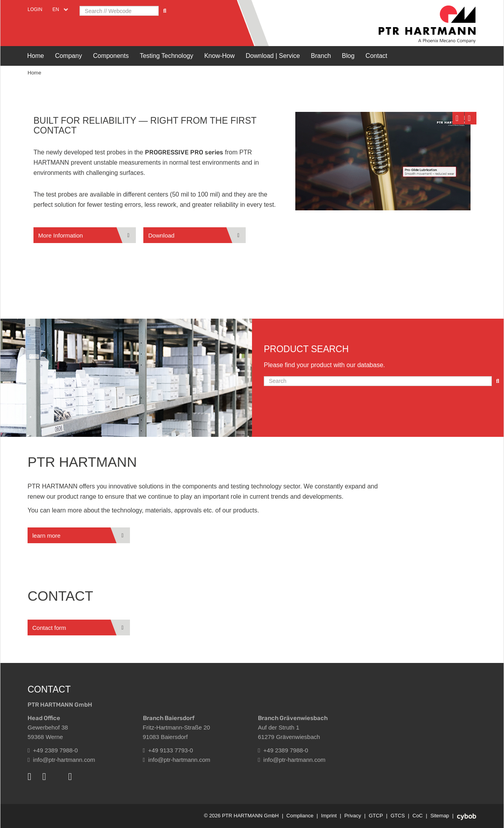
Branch (321, 56)
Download (161, 235)
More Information (60, 235)
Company (69, 56)
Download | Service (273, 56)
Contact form (49, 628)
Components (111, 56)
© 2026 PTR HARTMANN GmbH (241, 816)
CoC (418, 816)
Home (36, 56)
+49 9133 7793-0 (168, 750)
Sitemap (440, 816)
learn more (46, 536)
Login (35, 9)
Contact (376, 56)
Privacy (353, 816)
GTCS (398, 816)
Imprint (329, 816)
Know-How (220, 56)
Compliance (300, 816)
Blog (348, 56)
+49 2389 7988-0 (53, 750)
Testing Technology (167, 56)
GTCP (376, 816)
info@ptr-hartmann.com (61, 760)
